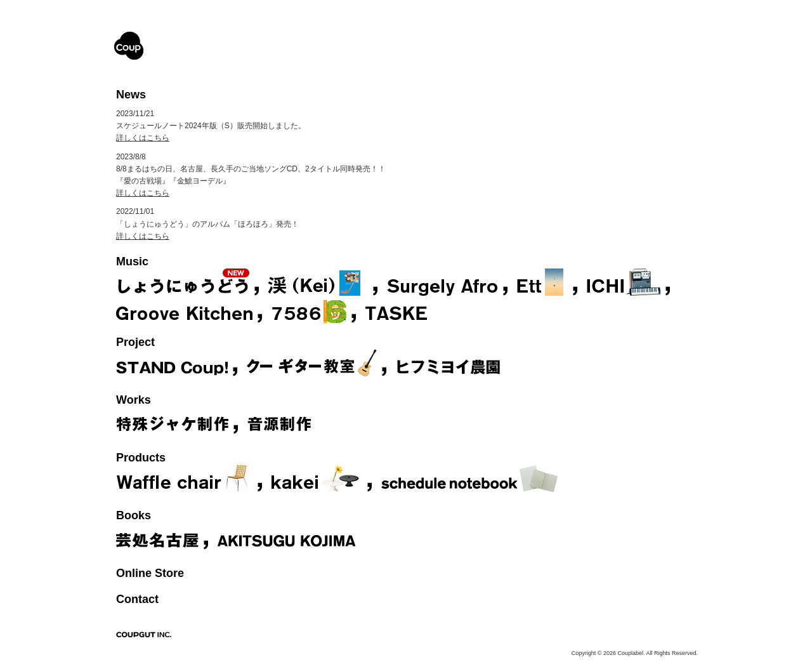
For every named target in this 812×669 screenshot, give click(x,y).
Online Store (150, 573)
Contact (137, 599)
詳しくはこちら (143, 138)
